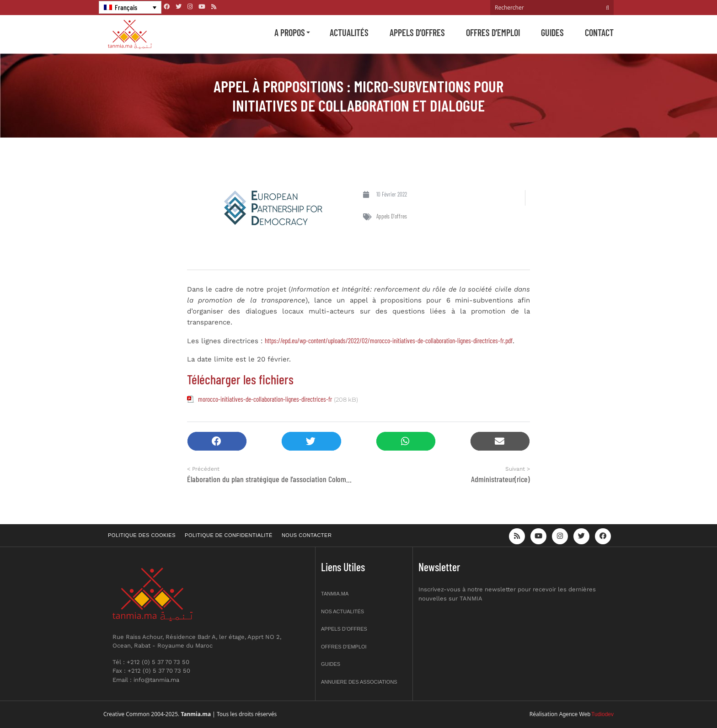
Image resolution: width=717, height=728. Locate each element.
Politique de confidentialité (229, 535)
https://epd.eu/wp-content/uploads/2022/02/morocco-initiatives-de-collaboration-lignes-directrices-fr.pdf (389, 340)
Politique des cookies (142, 535)
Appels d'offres (392, 216)
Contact (599, 32)
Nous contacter (307, 535)
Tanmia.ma (335, 594)
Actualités (349, 32)
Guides (552, 32)
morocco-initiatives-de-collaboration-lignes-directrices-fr (265, 399)
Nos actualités (342, 611)
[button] (217, 441)
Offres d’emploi (493, 32)
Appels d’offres (417, 32)
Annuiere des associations (359, 682)
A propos (290, 32)
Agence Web (575, 714)
